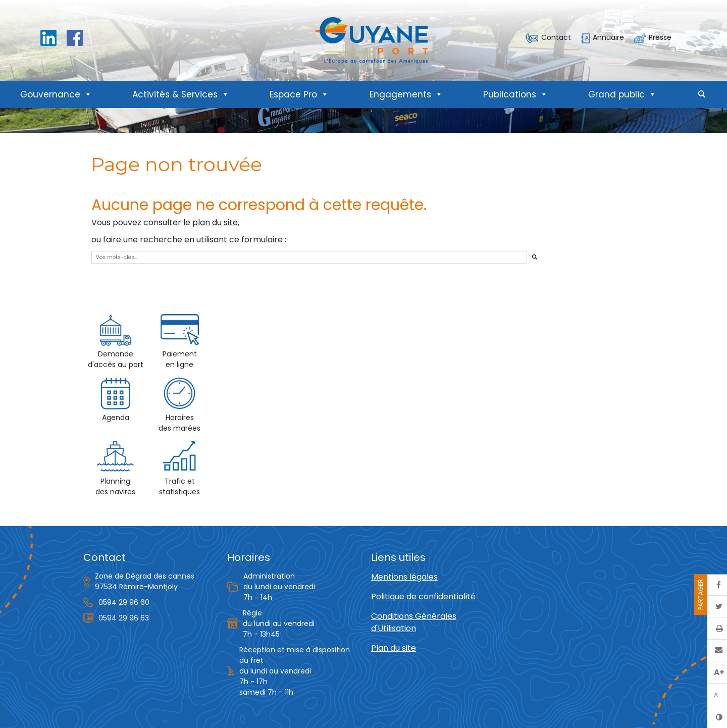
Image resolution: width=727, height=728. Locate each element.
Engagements (406, 94)
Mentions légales (404, 577)
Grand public (622, 94)
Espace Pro (299, 94)
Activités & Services (181, 94)
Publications (515, 94)
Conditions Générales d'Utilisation (414, 622)
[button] (702, 94)
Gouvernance (56, 94)
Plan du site (394, 648)
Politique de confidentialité (423, 596)
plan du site (215, 222)
